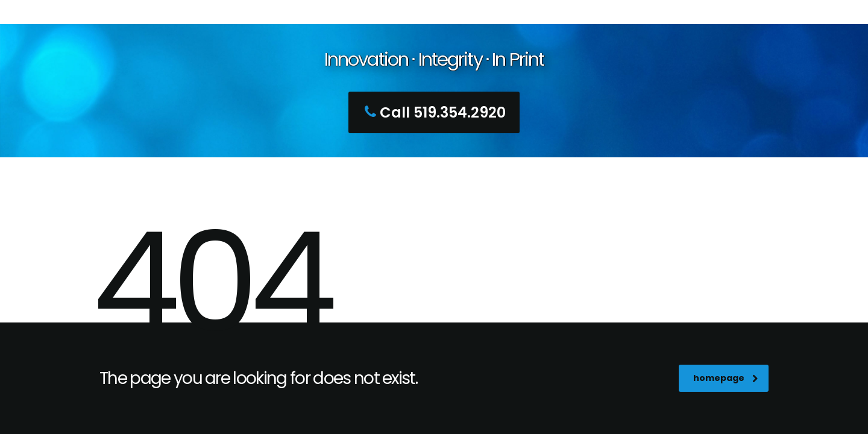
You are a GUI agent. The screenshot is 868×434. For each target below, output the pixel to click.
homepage (725, 378)
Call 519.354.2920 (432, 112)
